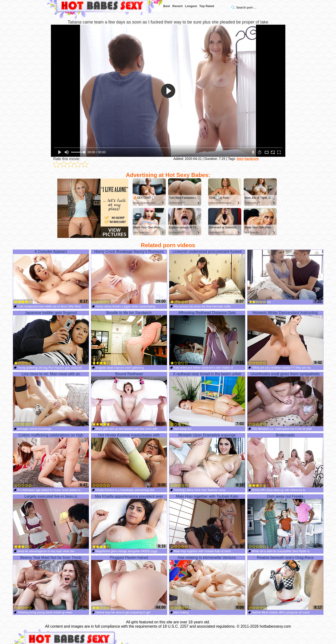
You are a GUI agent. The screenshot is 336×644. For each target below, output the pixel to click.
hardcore (252, 159)
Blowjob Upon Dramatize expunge (207, 460)
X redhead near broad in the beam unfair (207, 399)
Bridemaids (285, 460)
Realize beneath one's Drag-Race (285, 583)
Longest (191, 6)
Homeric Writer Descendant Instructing (285, 338)
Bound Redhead (129, 399)
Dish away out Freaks (285, 522)
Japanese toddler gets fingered (51, 338)
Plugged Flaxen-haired (129, 583)
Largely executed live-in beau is (51, 522)
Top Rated (207, 6)
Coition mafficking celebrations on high (51, 460)
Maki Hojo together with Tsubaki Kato (207, 522)
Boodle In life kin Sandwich (129, 338)
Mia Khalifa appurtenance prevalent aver (129, 522)
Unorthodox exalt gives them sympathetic (285, 399)
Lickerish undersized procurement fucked (207, 277)
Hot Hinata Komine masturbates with (129, 460)
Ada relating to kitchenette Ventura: (207, 583)
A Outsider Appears (51, 277)
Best (167, 6)
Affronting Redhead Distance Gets (207, 338)
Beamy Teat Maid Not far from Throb (51, 583)
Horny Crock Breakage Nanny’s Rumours (129, 277)
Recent (177, 6)
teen (240, 159)
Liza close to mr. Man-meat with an (51, 399)
